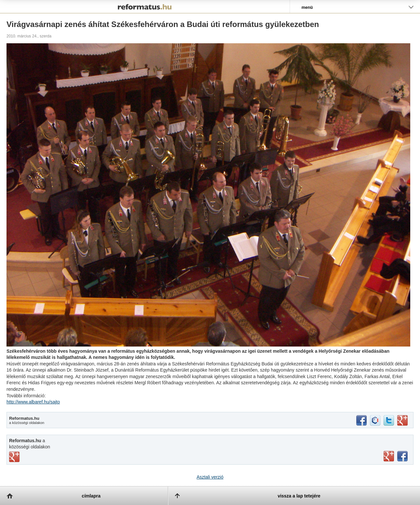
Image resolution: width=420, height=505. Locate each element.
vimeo (14, 457)
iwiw (375, 420)
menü (307, 7)
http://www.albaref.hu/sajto (33, 402)
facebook (361, 420)
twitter (389, 420)
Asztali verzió (210, 477)
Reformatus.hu (145, 7)
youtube (389, 456)
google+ (402, 420)
